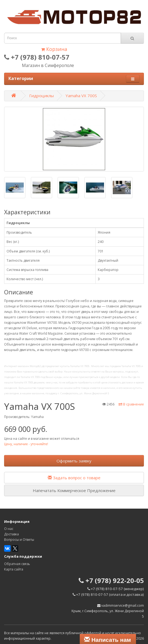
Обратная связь (17, 564)
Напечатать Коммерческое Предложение (74, 490)
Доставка (11, 534)
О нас (9, 529)
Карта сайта (14, 569)
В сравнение (131, 404)
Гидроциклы (42, 96)
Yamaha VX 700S (81, 96)
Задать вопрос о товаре (74, 478)
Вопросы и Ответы (19, 540)
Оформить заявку (74, 461)
